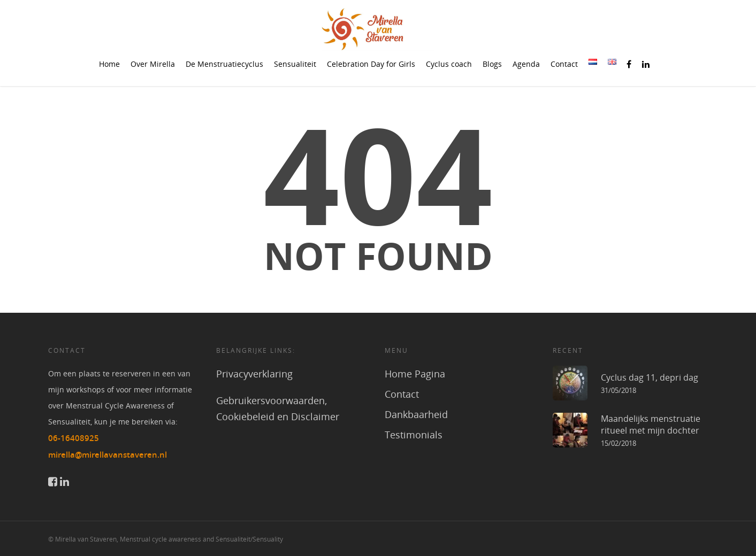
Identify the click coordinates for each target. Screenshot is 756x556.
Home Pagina (415, 374)
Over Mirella (153, 64)
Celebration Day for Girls (371, 64)
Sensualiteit (295, 64)
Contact (564, 64)
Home (109, 64)
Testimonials (414, 435)
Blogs (492, 64)
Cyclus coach (449, 64)
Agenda (526, 64)
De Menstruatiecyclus (224, 64)
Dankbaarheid (416, 414)
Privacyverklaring (254, 374)
